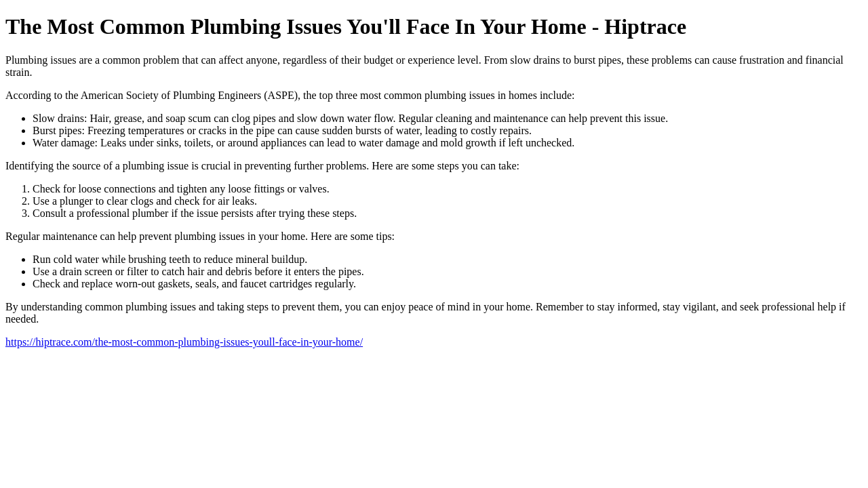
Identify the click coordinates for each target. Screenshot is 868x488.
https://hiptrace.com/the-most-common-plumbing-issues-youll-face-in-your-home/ (184, 342)
